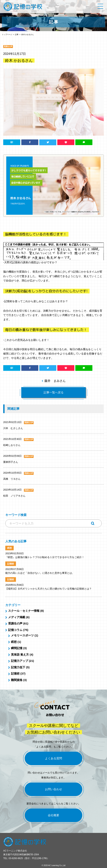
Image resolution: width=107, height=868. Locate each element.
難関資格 (17, 680)
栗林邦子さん (11, 462)
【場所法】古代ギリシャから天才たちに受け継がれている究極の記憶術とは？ (48, 589)
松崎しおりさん (12, 445)
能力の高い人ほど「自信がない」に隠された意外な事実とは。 (40, 573)
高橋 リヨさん (12, 479)
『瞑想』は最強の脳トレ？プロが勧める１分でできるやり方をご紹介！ (45, 557)
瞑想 (14, 642)
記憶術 (15, 673)
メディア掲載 (17, 617)
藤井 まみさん (55, 381)
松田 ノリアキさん (14, 496)
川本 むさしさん (13, 428)
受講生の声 (15, 623)
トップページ (7, 35)
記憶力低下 (18, 667)
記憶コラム (15, 630)
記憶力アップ (20, 661)
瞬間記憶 (17, 648)
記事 (17, 35)
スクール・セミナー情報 (24, 611)
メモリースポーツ (22, 635)
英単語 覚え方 (20, 655)
